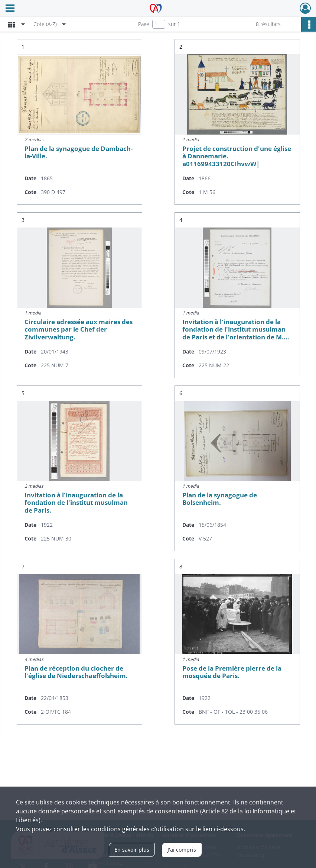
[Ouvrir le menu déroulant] (10, 9)
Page (144, 24)
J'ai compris (182, 850)
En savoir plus (132, 850)
